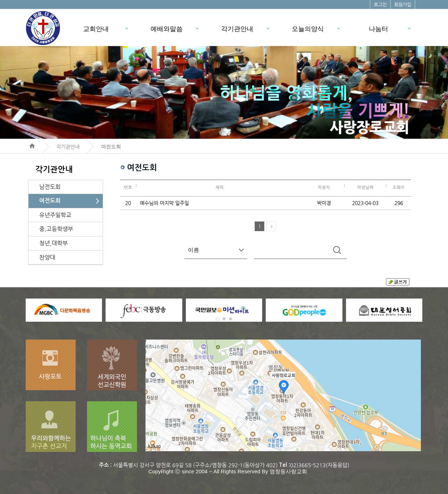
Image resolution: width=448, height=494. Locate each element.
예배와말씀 (175, 31)
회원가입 (403, 4)
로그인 (380, 4)
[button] (218, 319)
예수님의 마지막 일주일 (164, 203)
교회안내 (106, 31)
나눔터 (390, 31)
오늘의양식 (317, 31)
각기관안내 (246, 31)
